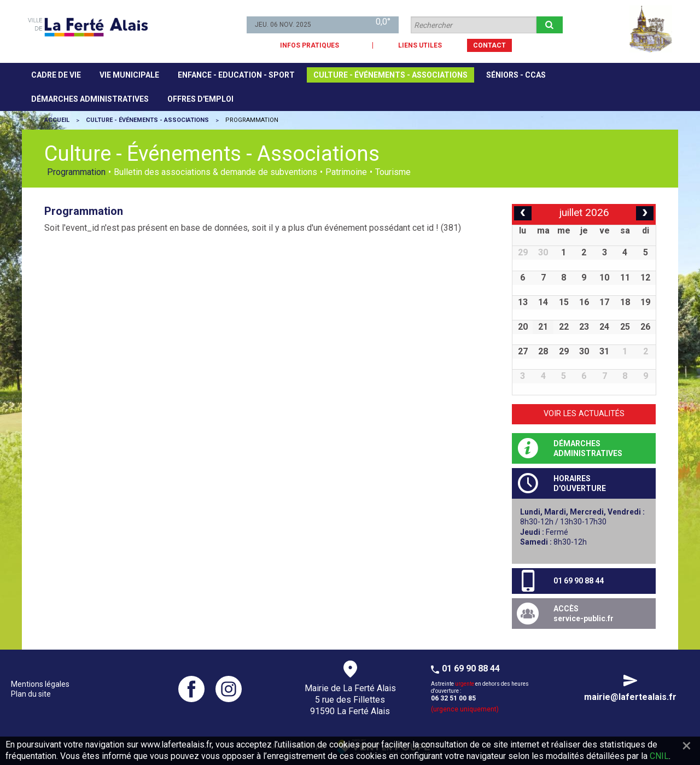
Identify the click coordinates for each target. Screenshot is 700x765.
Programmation (76, 172)
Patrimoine (346, 172)
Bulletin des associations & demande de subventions (215, 172)
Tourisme (393, 172)
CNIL (659, 756)
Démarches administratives (90, 99)
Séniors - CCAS (516, 75)
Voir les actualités (584, 414)
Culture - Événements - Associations (390, 75)
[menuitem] (56, 75)
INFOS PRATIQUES (310, 45)
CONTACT (489, 45)
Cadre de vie (56, 75)
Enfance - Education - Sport (236, 75)
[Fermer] (687, 745)
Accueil (57, 120)
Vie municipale (129, 75)
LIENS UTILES (420, 45)
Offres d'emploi (200, 99)
